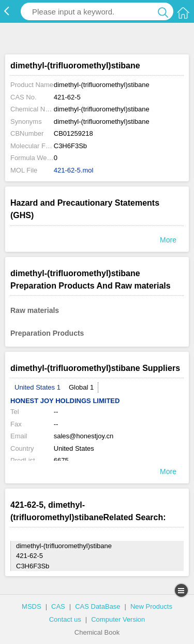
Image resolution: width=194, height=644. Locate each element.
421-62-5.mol (74, 170)
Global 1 (81, 387)
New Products (151, 606)
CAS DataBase (98, 606)
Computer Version (118, 619)
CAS (58, 606)
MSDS (32, 606)
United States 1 (38, 387)
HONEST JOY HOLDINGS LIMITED (65, 401)
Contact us (65, 619)
